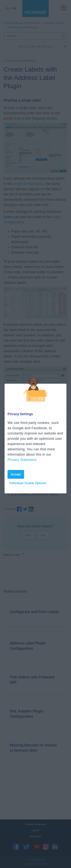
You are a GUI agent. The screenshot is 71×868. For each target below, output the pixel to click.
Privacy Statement (22, 460)
